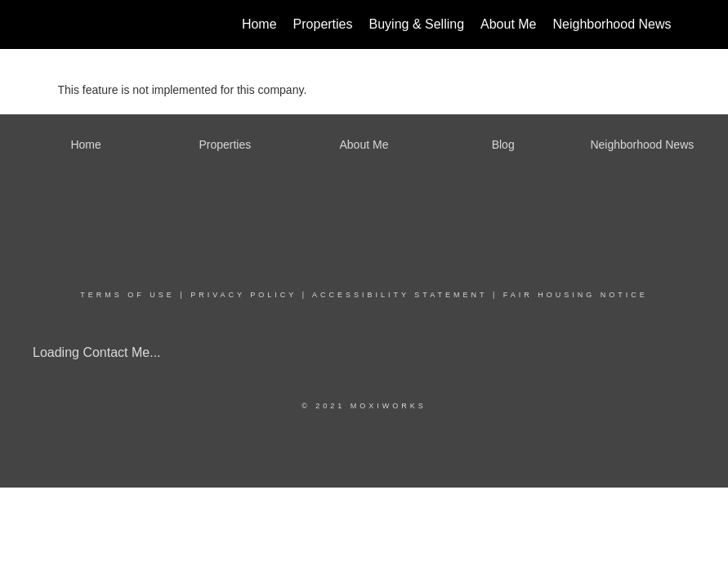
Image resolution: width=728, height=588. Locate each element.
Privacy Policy (243, 295)
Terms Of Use (127, 295)
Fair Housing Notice (576, 295)
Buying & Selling (417, 24)
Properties (323, 24)
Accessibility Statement (400, 295)
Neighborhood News (612, 24)
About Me (508, 24)
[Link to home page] (67, 24)
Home (259, 24)
